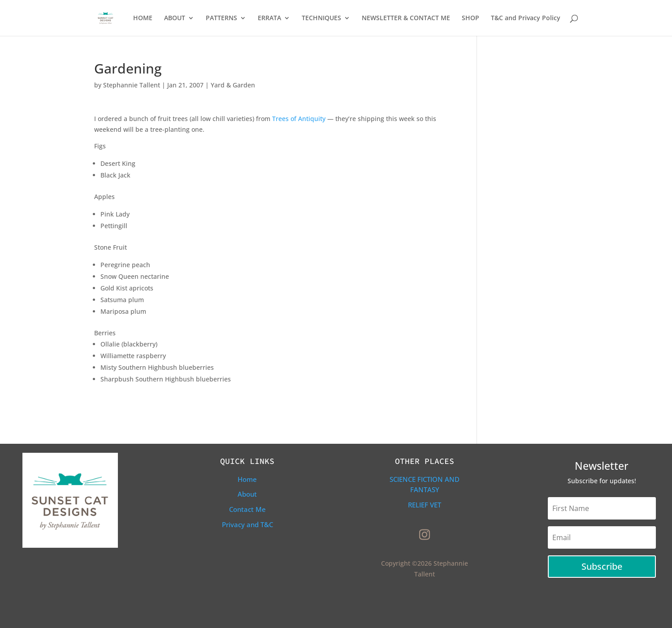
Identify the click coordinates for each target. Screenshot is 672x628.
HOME (143, 18)
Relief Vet (425, 505)
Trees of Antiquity (300, 119)
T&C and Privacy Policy (526, 18)
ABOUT (175, 18)
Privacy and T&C (247, 524)
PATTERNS (221, 18)
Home (247, 479)
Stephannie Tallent (132, 85)
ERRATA (269, 18)
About (247, 494)
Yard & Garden (233, 85)
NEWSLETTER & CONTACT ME (406, 18)
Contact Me (247, 509)
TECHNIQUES (321, 18)
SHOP (470, 18)
